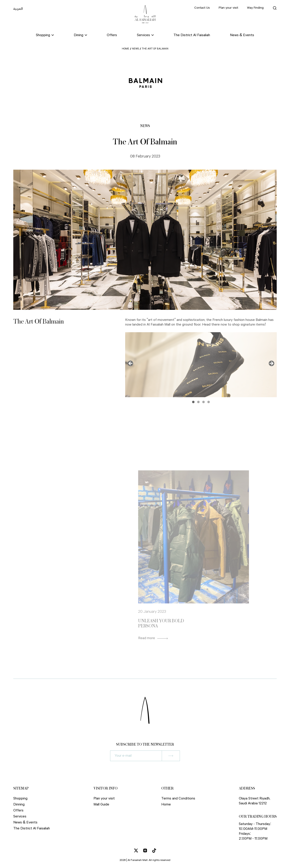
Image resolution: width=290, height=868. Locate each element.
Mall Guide (101, 804)
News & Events (242, 35)
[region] (201, 365)
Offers (112, 35)
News (135, 49)
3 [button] (203, 402)
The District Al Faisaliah (192, 35)
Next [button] (271, 364)
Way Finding (255, 8)
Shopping (20, 798)
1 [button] (193, 402)
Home (126, 49)
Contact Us (202, 8)
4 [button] (209, 402)
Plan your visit (228, 8)
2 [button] (198, 402)
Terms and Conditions (178, 798)
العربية (18, 9)
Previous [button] (131, 364)
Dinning (19, 804)
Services (20, 816)
